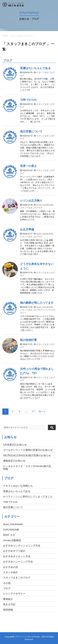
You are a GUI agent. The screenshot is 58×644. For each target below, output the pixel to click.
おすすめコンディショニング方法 (22, 546)
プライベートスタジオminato (27, 637)
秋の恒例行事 (28, 340)
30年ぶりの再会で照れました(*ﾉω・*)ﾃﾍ (37, 371)
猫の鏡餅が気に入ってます (37, 303)
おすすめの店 (11, 567)
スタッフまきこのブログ (31, 208)
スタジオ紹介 (11, 572)
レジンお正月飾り (31, 200)
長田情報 (8, 610)
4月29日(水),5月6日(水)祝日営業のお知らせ (27, 455)
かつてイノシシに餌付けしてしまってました (28, 497)
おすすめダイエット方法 (17, 556)
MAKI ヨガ (9, 535)
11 (33, 411)
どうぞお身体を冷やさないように (37, 266)
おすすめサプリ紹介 (14, 551)
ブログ (7, 588)
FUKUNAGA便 (11, 530)
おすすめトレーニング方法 (18, 562)
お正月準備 (27, 229)
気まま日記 (9, 604)
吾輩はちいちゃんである (35, 68)
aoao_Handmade (45, 205)
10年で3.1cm (28, 100)
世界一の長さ (28, 166)
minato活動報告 (12, 540)
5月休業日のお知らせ (15, 445)
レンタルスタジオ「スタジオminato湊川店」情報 (28, 467)
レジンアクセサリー (14, 594)
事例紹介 (8, 599)
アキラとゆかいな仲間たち (18, 486)
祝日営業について (31, 131)
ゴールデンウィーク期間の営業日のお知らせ (28, 450)
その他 (7, 583)
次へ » (42, 411)
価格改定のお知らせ (14, 461)
